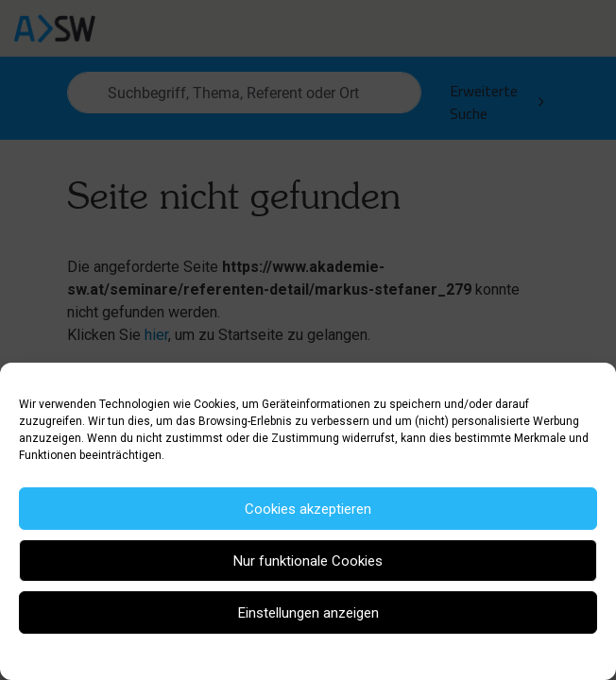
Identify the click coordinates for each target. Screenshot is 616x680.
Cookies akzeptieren (308, 509)
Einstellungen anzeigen (308, 613)
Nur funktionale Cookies (308, 561)
